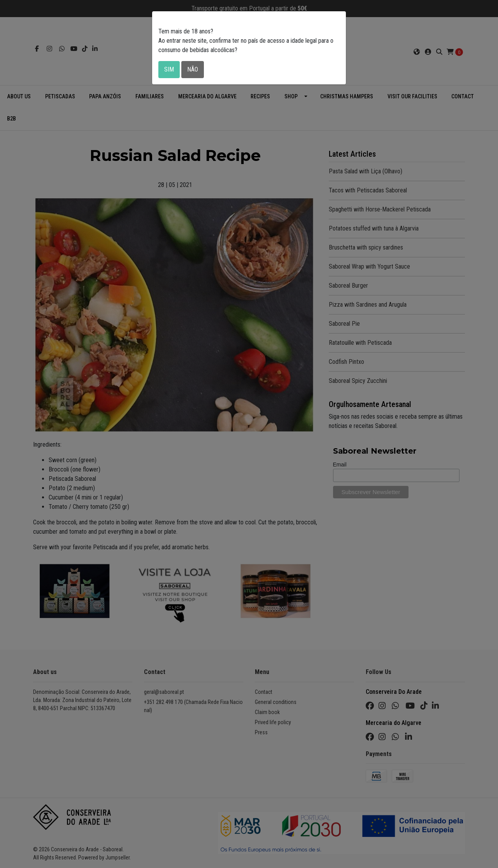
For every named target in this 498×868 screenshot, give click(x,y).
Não (193, 69)
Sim (169, 69)
